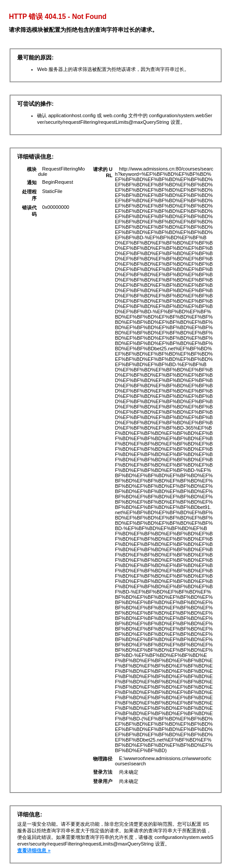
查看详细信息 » (34, 850)
